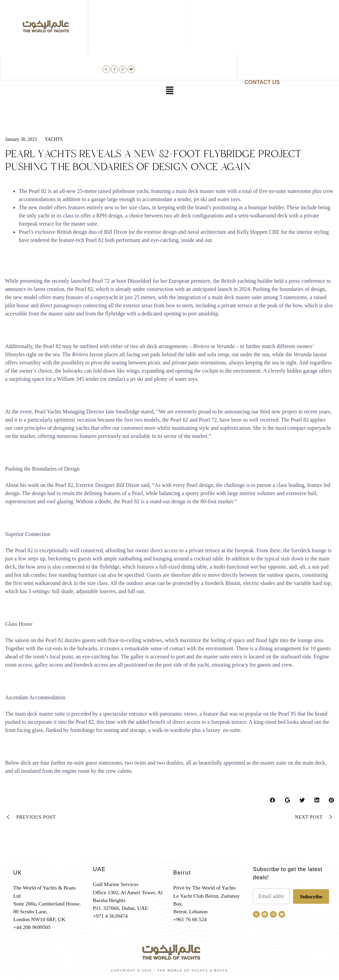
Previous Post (31, 818)
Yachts (55, 139)
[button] (169, 91)
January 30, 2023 (21, 139)
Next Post (314, 818)
